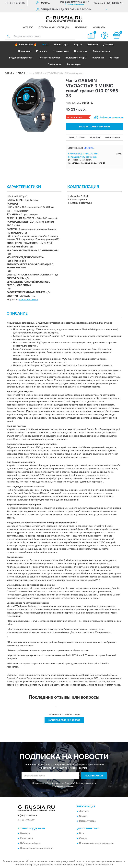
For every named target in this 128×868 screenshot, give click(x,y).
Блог (82, 833)
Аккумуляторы (102, 51)
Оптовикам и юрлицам (54, 28)
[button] (75, 4)
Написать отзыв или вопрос (64, 720)
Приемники (54, 64)
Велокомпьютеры (76, 58)
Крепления (81, 51)
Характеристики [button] (77, 137)
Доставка (84, 811)
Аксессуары (74, 64)
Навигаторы (61, 45)
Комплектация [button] (113, 137)
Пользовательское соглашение (36, 848)
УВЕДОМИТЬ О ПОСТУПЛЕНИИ (94, 127)
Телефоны (98, 58)
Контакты (99, 28)
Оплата (83, 816)
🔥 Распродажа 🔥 (26, 45)
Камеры (114, 58)
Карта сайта (26, 838)
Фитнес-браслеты (49, 58)
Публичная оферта (30, 843)
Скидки (83, 838)
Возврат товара (87, 821)
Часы (45, 45)
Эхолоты (93, 45)
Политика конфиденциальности (96, 843)
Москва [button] (89, 148)
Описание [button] (95, 137)
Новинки (81, 28)
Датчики (108, 45)
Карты (78, 45)
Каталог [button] (28, 28)
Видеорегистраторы (21, 58)
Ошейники (24, 51)
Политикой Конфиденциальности (80, 783)
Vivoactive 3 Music (29, 300)
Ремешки (42, 51)
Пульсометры (61, 51)
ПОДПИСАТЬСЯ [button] (94, 776)
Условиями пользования (65, 786)
